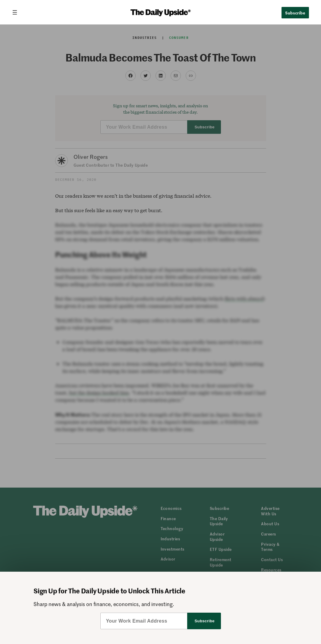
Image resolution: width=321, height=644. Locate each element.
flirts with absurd (244, 298)
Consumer (179, 38)
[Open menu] (17, 12)
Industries (145, 38)
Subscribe (295, 13)
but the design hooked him (99, 393)
